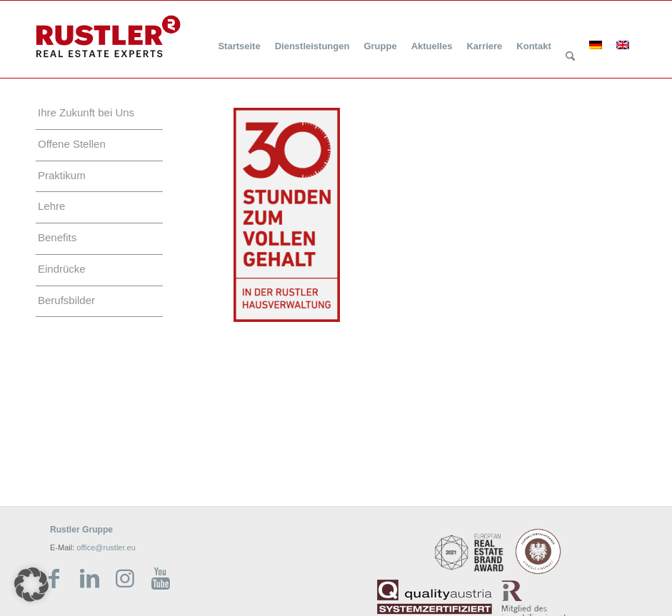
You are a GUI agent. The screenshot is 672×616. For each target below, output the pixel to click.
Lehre (51, 206)
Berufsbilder (66, 300)
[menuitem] (239, 37)
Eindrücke (62, 269)
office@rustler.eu (106, 547)
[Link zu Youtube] (161, 579)
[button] (31, 585)
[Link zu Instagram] (125, 579)
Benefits (57, 237)
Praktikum (62, 175)
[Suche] (570, 57)
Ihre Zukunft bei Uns (86, 112)
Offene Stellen (72, 144)
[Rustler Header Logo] (108, 36)
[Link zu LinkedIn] (89, 579)
